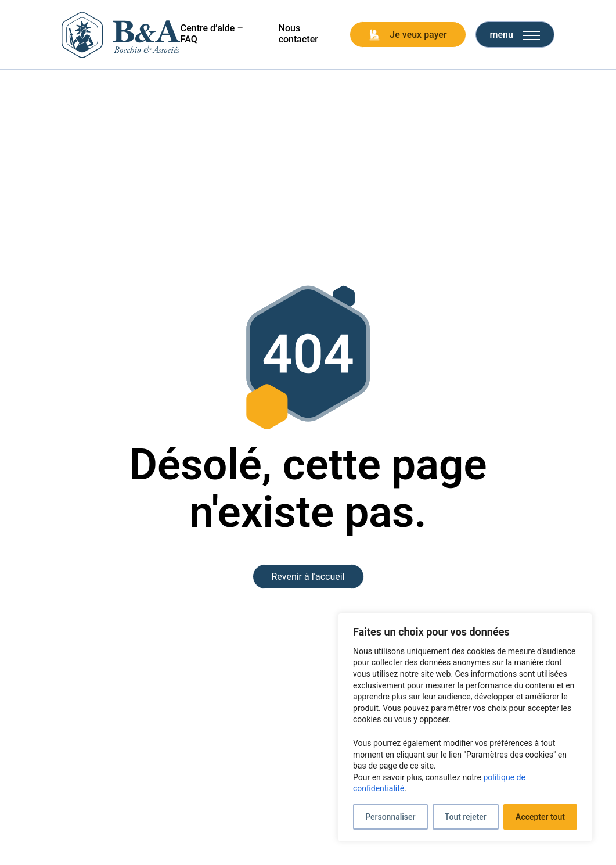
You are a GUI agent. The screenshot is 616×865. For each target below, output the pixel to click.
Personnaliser (390, 817)
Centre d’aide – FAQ (212, 34)
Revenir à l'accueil (308, 577)
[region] (465, 727)
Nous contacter (298, 34)
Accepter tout (540, 817)
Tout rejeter (466, 817)
